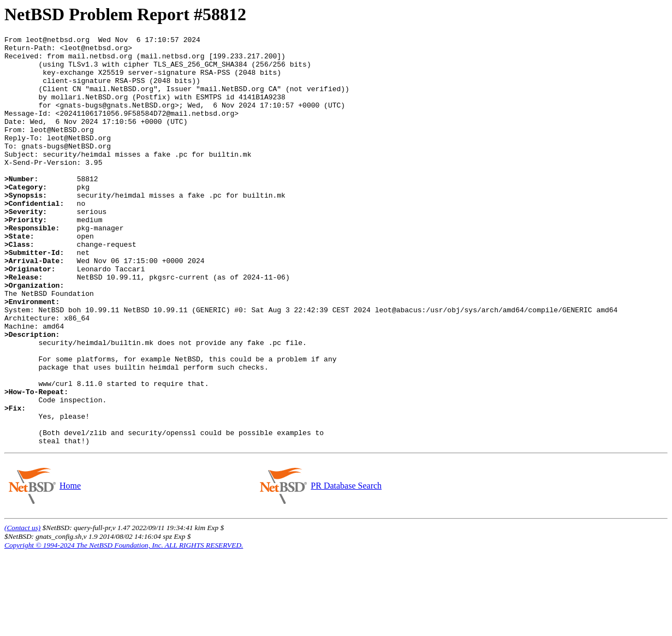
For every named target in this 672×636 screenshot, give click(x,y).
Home (70, 567)
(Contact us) (22, 610)
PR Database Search (346, 567)
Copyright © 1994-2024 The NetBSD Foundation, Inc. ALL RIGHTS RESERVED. (124, 627)
